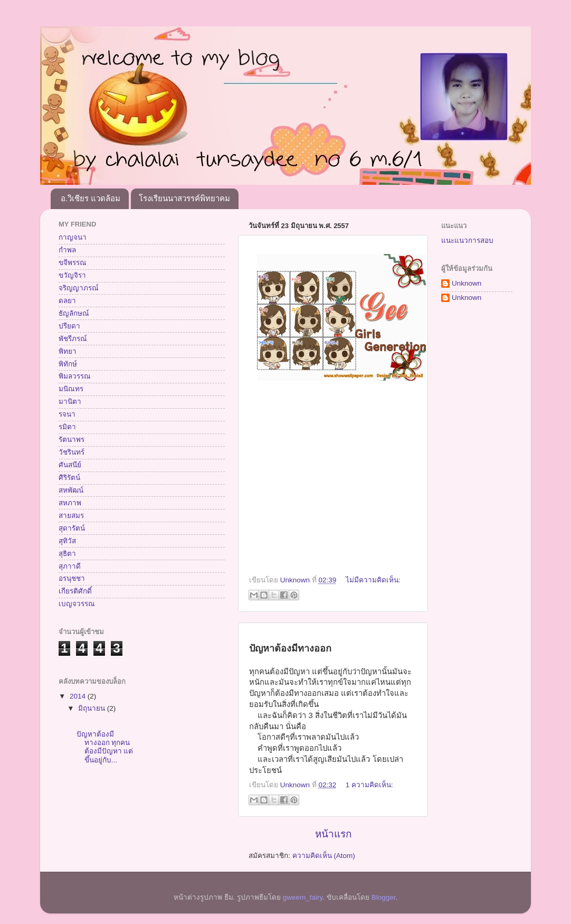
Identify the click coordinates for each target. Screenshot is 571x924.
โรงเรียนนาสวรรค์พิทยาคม (184, 198)
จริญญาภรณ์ (79, 288)
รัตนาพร (72, 440)
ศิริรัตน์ (69, 478)
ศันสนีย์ (70, 465)
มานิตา (70, 402)
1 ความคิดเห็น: (369, 785)
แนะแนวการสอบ (467, 241)
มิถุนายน (93, 708)
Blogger (384, 897)
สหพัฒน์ (71, 490)
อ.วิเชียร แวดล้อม (91, 198)
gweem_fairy (303, 897)
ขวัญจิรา (72, 275)
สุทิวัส (67, 541)
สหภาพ (70, 503)
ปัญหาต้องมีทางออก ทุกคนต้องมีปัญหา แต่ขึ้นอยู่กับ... (105, 747)
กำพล (67, 250)
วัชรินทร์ (72, 452)
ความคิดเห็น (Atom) (324, 856)
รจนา (67, 414)
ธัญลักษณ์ (74, 313)
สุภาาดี (70, 566)
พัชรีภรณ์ (73, 339)
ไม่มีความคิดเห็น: (373, 580)
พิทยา (68, 351)
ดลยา (67, 301)
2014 (79, 696)
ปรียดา (69, 326)
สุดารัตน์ (72, 528)
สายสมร (71, 516)
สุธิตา (67, 554)
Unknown (467, 283)
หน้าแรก (333, 834)
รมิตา (67, 427)
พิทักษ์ (68, 364)
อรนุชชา (72, 578)
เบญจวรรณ (77, 604)
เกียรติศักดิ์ (75, 591)
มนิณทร (71, 389)
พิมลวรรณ (75, 376)
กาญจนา (73, 237)
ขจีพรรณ (73, 263)
